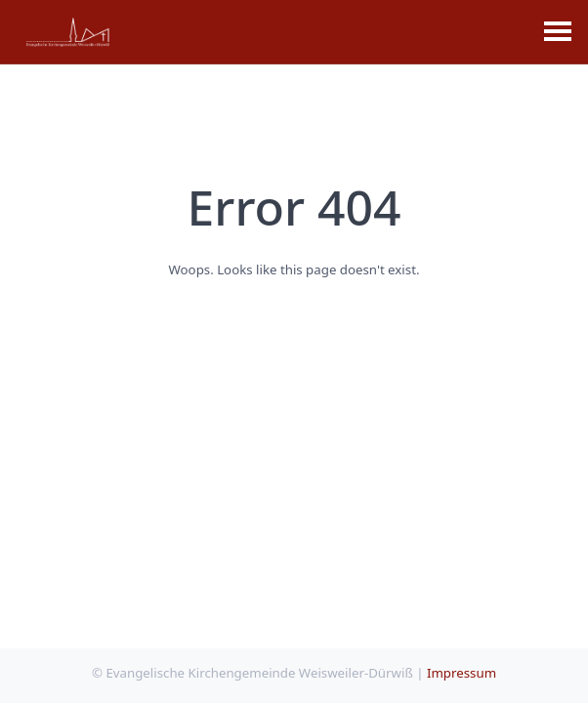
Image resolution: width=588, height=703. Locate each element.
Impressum (462, 673)
